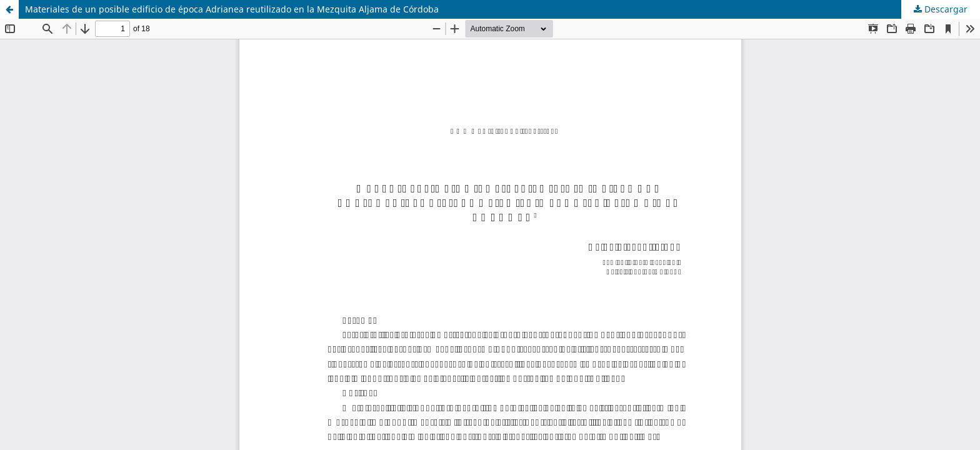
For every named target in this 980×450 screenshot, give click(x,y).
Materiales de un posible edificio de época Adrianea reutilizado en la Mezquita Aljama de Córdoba (232, 9)
